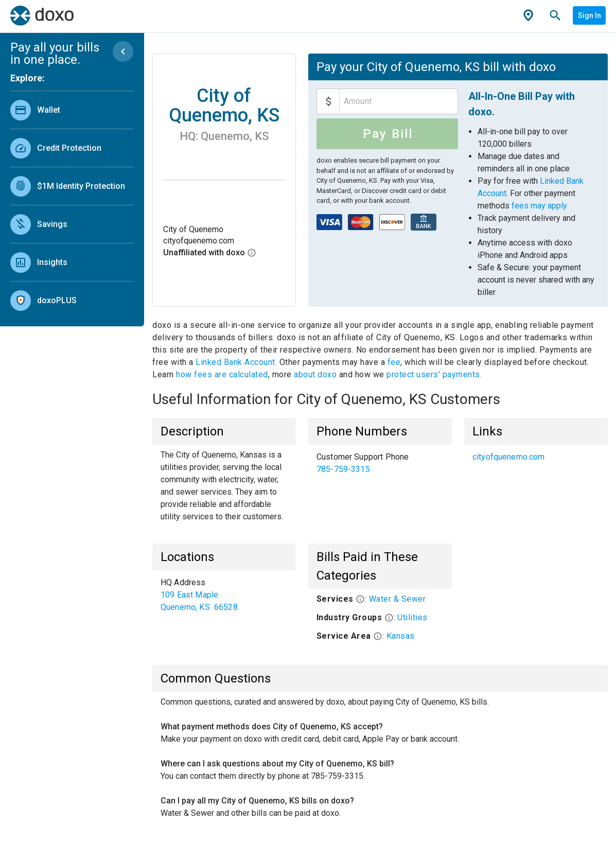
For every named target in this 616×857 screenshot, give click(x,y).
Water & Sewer (398, 599)
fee (394, 362)
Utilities (412, 617)
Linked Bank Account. (237, 362)
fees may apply (539, 206)
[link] (72, 110)
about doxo (315, 374)
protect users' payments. (434, 374)
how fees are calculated (222, 374)
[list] (72, 203)
